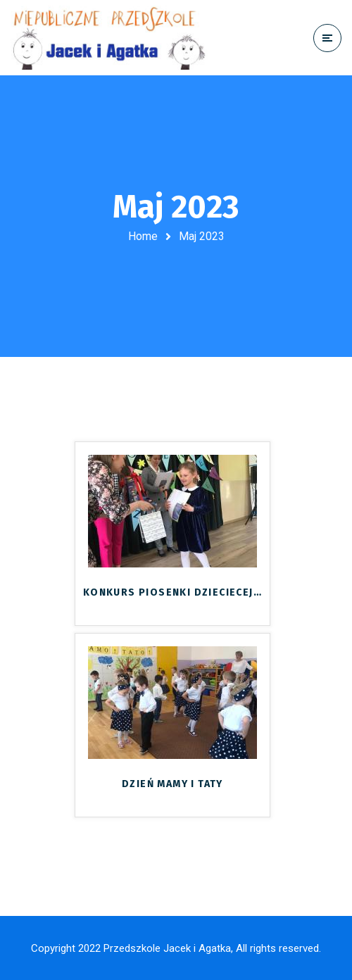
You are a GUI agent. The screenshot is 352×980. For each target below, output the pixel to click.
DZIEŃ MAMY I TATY (172, 784)
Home (143, 236)
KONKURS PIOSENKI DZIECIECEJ (172, 592)
